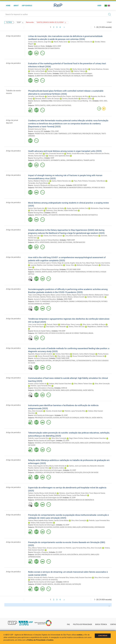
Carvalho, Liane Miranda (36, 96)
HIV (36, 333)
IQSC (105, 101)
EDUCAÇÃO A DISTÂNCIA (60, 301)
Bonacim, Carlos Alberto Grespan (84, 354)
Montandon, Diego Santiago (100, 208)
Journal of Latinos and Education (45, 299)
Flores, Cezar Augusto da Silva (38, 466)
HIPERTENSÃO (45, 242)
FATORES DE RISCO (98, 188)
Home (8, 6)
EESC (101, 101)
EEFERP (80, 185)
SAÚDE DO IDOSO (66, 527)
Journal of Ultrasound (41, 358)
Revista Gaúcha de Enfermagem (44, 441)
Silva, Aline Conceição (102, 384)
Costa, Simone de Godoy (56, 208)
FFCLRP (69, 269)
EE (56, 213)
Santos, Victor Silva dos (77, 327)
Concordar (103, 636)
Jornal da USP (38, 131)
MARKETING (57, 76)
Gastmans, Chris (51, 210)
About (16, 6)
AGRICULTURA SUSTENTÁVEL (61, 105)
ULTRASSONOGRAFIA (84, 361)
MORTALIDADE (47, 272)
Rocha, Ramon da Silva (80, 69)
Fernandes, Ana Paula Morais (38, 183)
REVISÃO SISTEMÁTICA (90, 215)
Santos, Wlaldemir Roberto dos (39, 181)
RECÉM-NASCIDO (79, 242)
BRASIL (91, 333)
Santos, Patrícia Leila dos (96, 297)
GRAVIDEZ (54, 242)
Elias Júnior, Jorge (64, 356)
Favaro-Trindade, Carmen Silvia (59, 69)
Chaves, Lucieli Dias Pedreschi (77, 495)
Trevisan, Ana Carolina (102, 263)
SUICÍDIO (38, 390)
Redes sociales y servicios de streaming (44, 580)
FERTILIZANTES (40, 105)
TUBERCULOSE (43, 333)
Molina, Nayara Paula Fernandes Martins (80, 295)
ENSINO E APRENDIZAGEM (78, 301)
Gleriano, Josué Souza (67, 493)
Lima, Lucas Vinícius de (36, 324)
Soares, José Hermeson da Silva (77, 96)
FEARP (58, 358)
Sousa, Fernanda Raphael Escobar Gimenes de (88, 356)
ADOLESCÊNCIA (73, 555)
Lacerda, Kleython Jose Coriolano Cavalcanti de (47, 265)
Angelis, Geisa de (76, 263)
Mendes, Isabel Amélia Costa (68, 210)
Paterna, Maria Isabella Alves (38, 520)
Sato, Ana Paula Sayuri (36, 327)
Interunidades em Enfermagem (82, 73)
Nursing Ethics (38, 158)
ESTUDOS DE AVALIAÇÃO (71, 443)
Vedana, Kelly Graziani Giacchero (60, 384)
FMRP (85, 185)
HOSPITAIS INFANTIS (60, 272)
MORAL (63, 160)
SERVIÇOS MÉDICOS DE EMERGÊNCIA (81, 500)
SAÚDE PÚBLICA (85, 418)
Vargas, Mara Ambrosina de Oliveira (97, 154)
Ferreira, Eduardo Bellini (70, 99)
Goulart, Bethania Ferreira (57, 495)
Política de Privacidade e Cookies (40, 640)
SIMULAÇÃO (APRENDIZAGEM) (72, 390)
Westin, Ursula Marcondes (75, 154)
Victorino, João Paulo (35, 154)
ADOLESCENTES (84, 555)
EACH (55, 46)
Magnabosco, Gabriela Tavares (98, 327)
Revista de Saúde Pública (42, 331)
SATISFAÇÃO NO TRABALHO (53, 473)
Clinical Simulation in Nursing (43, 388)
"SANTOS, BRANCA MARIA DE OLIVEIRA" (51, 23)
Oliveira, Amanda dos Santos (38, 578)
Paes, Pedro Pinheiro (81, 181)
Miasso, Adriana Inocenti (76, 297)
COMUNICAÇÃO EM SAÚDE (51, 390)
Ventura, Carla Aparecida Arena (59, 156)
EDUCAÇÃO (78, 473)
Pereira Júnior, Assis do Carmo (57, 297)
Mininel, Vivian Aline (82, 493)
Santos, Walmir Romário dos (61, 181)
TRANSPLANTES (89, 160)
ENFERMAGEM (76, 215)
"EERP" (20, 23)
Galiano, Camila (33, 493)
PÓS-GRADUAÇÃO (94, 301)
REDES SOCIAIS (66, 584)
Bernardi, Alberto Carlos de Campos (47, 99)
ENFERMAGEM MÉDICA (75, 160)
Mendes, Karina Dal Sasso (37, 156)
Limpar (109, 22)
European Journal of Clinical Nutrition (46, 240)
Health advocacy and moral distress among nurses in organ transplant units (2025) (65, 151)
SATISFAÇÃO (77, 584)
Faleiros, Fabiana (79, 71)
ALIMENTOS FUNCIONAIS (43, 76)
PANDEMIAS (46, 301)
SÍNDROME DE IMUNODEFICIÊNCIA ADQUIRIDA (75, 188)
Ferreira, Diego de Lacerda (60, 263)
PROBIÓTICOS (39, 134)
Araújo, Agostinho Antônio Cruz (77, 208)
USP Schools (27, 6)
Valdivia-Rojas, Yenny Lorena (70, 324)
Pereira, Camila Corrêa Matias (58, 520)
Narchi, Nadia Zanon (61, 42)
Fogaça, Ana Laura (34, 236)
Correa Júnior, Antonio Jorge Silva (40, 42)
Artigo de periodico (13, 36)
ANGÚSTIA (38, 215)
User (99, 6)
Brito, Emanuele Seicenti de (55, 154)
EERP (59, 46)
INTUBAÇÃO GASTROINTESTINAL (64, 361)
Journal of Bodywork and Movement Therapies (49, 185)
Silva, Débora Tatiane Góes (83, 384)
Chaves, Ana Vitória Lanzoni (53, 236)
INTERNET (46, 304)
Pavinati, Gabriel (52, 324)
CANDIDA (38, 272)
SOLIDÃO (57, 584)
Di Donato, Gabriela (39, 297)
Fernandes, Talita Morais (97, 181)
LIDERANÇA (39, 473)
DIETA (37, 242)
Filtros (9, 22)
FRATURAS (38, 188)
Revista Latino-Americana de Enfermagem (48, 470)
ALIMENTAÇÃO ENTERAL (43, 361)
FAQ (68, 624)
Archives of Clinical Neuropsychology (46, 269)
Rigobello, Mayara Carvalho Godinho (40, 354)
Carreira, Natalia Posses (90, 236)
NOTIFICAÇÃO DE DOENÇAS (70, 418)
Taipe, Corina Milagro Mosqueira (39, 295)
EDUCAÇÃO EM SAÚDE (91, 473)
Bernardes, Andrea (58, 468)
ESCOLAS (63, 555)
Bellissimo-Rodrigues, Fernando (88, 265)
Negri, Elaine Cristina (76, 438)
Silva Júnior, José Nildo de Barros (94, 324)
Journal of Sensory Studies (43, 73)
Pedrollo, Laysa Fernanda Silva (41, 386)
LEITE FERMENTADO (75, 134)
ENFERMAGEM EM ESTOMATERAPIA (47, 48)
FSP (60, 331)
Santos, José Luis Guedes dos (79, 466)
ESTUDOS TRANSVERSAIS (77, 272)
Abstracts (37, 101)
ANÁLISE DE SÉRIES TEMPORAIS (77, 333)
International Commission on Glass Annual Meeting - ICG (72, 101)
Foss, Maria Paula (88, 263)
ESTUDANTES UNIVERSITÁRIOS (59, 215)
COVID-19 (38, 301)
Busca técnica (101, 624)
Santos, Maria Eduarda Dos (56, 96)
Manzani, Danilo (87, 99)
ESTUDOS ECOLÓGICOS (57, 333)
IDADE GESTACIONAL (65, 242)
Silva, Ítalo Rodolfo (37, 210)
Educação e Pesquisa (41, 552)
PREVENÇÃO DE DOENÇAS (71, 76)
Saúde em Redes (39, 46)
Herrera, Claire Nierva (63, 354)
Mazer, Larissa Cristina (58, 295)
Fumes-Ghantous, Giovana (100, 69)
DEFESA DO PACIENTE (42, 160)
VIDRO (48, 105)
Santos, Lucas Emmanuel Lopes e (40, 263)
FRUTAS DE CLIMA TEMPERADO (56, 134)
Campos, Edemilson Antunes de (81, 42)
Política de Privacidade (83, 624)
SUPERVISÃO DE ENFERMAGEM (46, 500)
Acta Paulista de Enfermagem (44, 415)
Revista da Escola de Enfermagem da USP (48, 498)
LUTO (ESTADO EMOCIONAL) (51, 443)
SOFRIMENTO (55, 160)
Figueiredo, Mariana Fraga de (38, 495)
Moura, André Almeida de (58, 466)
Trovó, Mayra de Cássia (97, 493)
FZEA (66, 73)
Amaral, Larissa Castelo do (37, 384)
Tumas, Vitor (70, 265)
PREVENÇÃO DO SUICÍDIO (43, 418)
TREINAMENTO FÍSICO (51, 188)
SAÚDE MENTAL (88, 390)
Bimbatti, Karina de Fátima (37, 69)
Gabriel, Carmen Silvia (41, 468)
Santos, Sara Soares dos (36, 208)
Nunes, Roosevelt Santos (46, 356)
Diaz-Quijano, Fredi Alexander (56, 327)
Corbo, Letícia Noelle (38, 71)
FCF (69, 73)
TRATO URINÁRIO (87, 76)
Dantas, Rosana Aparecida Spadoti (59, 71)
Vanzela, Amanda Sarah (54, 411)
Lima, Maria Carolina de (73, 236)
